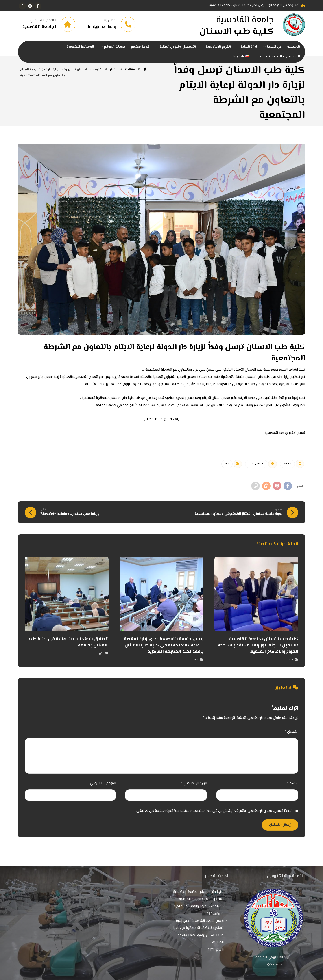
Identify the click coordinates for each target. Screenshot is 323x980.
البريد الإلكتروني (194, 785)
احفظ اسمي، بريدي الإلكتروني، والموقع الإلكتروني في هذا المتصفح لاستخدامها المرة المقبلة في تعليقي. (214, 812)
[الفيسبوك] (38, 6)
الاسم (293, 785)
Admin (287, 465)
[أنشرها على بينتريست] (276, 487)
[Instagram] (22, 6)
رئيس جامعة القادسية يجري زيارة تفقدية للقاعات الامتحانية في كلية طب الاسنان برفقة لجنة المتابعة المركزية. (198, 933)
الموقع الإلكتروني (103, 785)
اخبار (227, 465)
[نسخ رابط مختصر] (254, 487)
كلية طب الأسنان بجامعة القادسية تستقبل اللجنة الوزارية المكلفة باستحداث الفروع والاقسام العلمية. (198, 901)
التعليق (291, 733)
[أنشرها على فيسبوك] (288, 487)
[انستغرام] (30, 6)
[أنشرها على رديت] (265, 487)
